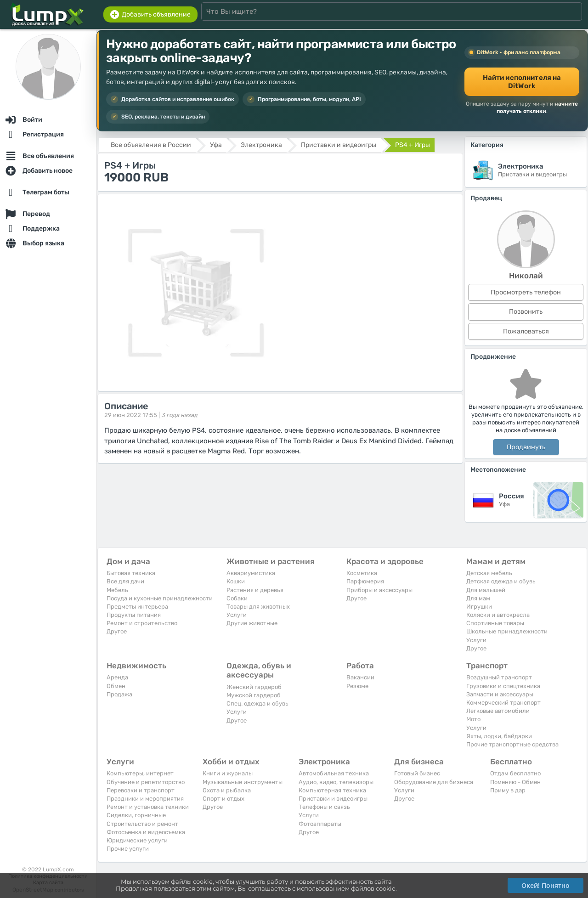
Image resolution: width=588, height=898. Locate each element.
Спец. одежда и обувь (257, 703)
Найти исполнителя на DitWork (522, 82)
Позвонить (526, 312)
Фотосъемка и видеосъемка (146, 832)
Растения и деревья (255, 590)
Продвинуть (526, 447)
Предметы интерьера (137, 607)
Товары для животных (258, 607)
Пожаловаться (526, 331)
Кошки (236, 581)
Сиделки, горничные (136, 815)
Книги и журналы (228, 773)
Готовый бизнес (417, 773)
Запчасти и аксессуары (500, 694)
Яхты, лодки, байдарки (499, 736)
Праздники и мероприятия (145, 799)
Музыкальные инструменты (243, 782)
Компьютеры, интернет (140, 773)
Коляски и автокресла (498, 615)
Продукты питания (134, 615)
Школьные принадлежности (507, 631)
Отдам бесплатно (515, 773)
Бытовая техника (131, 573)
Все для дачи (125, 581)
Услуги (237, 615)
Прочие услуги (128, 849)
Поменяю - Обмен (515, 782)
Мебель (117, 590)
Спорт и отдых (223, 799)
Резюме (357, 686)
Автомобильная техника (334, 773)
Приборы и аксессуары (379, 590)
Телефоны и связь (324, 807)
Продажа (119, 694)
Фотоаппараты (320, 824)
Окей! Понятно (546, 885)
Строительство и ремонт (142, 824)
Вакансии (360, 677)
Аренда (117, 677)
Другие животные (252, 623)
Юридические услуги (137, 840)
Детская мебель (489, 573)
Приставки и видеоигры (333, 799)
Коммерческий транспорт (503, 703)
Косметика (362, 573)
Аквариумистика (251, 573)
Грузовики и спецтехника (503, 686)
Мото (473, 719)
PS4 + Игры (413, 145)
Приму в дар (508, 790)
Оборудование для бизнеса (434, 782)
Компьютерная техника (332, 790)
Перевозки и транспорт (141, 790)
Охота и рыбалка (227, 790)
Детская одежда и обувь (501, 581)
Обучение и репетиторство (146, 782)
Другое (117, 631)
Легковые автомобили (498, 711)
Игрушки (479, 607)
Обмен (116, 686)
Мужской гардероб (254, 695)
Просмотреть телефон (526, 292)
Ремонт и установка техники (148, 807)
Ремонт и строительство (142, 623)
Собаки (237, 598)
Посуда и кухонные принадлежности (160, 598)
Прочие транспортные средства (512, 744)
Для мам (478, 598)
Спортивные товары (495, 623)
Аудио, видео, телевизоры (336, 782)
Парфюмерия (365, 581)
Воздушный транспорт (499, 677)
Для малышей (486, 590)
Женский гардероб (254, 687)
